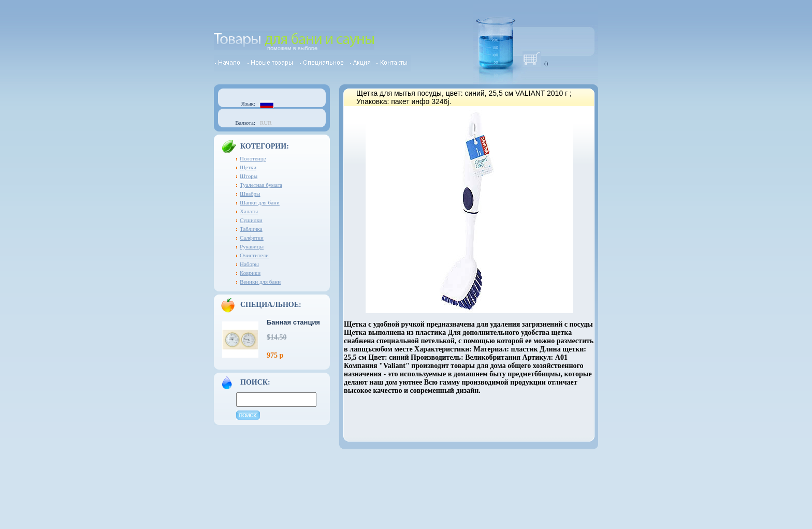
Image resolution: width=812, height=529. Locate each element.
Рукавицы (252, 246)
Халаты (249, 211)
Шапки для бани (260, 202)
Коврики (250, 273)
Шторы (249, 176)
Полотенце (253, 158)
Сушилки (251, 220)
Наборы (249, 264)
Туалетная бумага (261, 185)
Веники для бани (260, 282)
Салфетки (252, 238)
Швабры (250, 194)
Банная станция (293, 322)
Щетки (248, 167)
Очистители (254, 255)
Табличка (251, 229)
